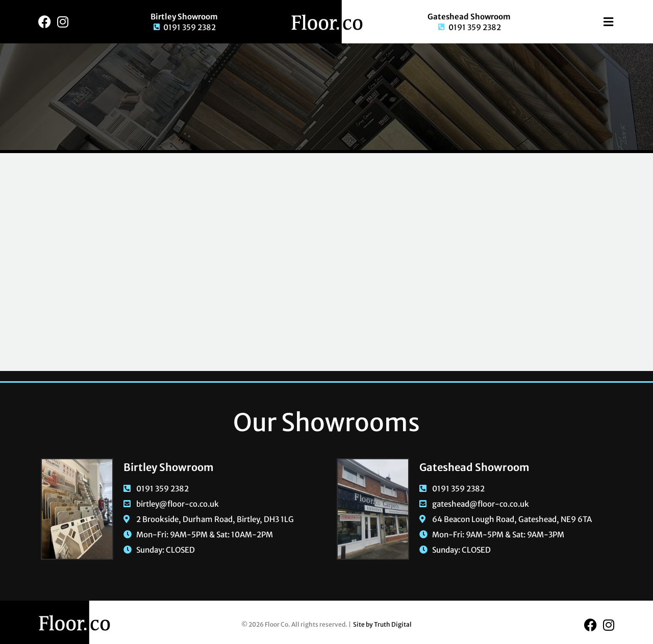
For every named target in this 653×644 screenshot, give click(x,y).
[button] (594, 22)
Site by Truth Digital (382, 624)
